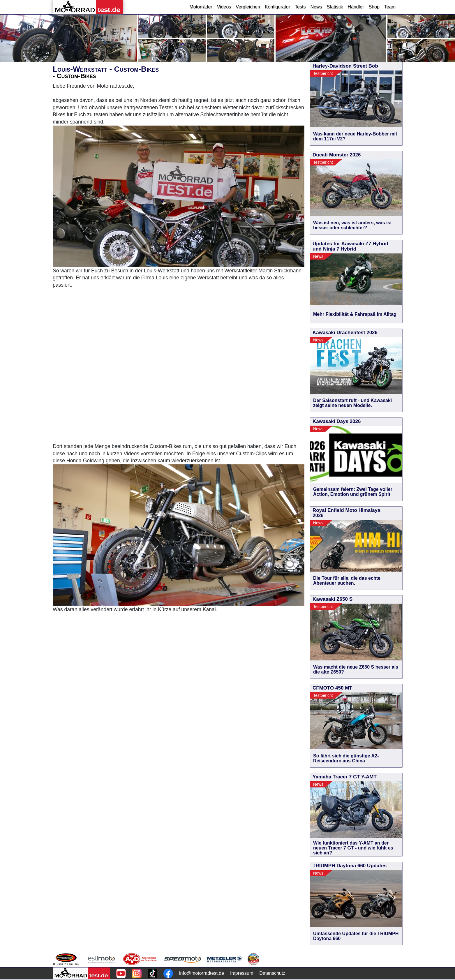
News (316, 7)
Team (390, 7)
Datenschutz (272, 973)
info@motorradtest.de (202, 973)
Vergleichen (248, 7)
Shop (374, 7)
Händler (356, 7)
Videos (224, 7)
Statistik (335, 7)
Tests (300, 7)
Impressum (242, 973)
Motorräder (201, 7)
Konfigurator (277, 7)
